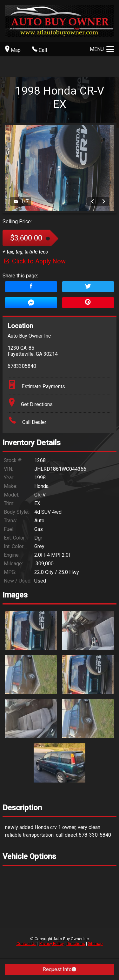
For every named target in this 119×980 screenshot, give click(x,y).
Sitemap (95, 944)
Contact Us (26, 944)
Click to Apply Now (34, 261)
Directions (76, 944)
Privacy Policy (52, 944)
